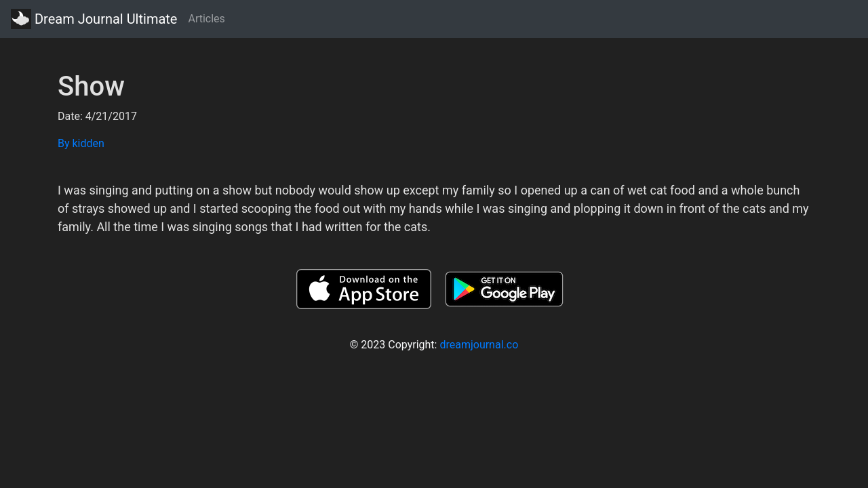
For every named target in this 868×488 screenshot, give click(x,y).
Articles (206, 19)
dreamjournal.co (479, 345)
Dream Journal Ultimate (94, 19)
